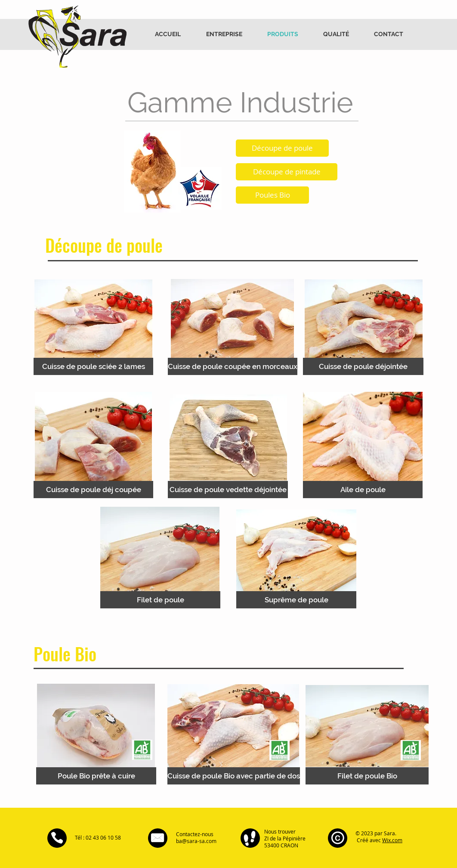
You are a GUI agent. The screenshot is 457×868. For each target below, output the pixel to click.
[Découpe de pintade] (287, 172)
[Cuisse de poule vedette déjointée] (228, 490)
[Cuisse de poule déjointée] (363, 366)
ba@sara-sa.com (196, 841)
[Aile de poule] (363, 490)
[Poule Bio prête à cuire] (96, 776)
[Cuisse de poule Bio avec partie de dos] (234, 776)
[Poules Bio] (272, 195)
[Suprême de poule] (296, 600)
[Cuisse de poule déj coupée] (93, 490)
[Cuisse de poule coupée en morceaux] (233, 366)
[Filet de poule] (160, 600)
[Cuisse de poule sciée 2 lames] (93, 366)
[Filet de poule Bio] (367, 776)
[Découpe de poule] (282, 148)
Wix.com (392, 840)
